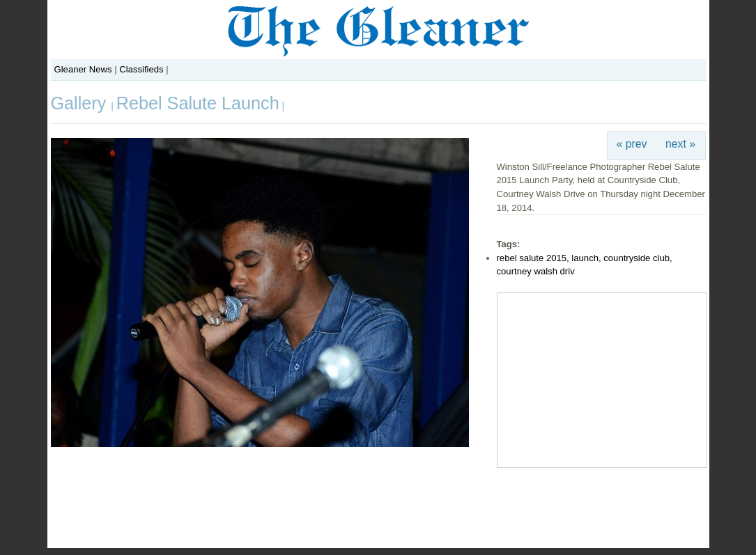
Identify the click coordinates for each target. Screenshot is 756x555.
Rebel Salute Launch (198, 103)
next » (680, 144)
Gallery (81, 103)
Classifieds (141, 69)
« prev (632, 144)
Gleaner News (83, 69)
